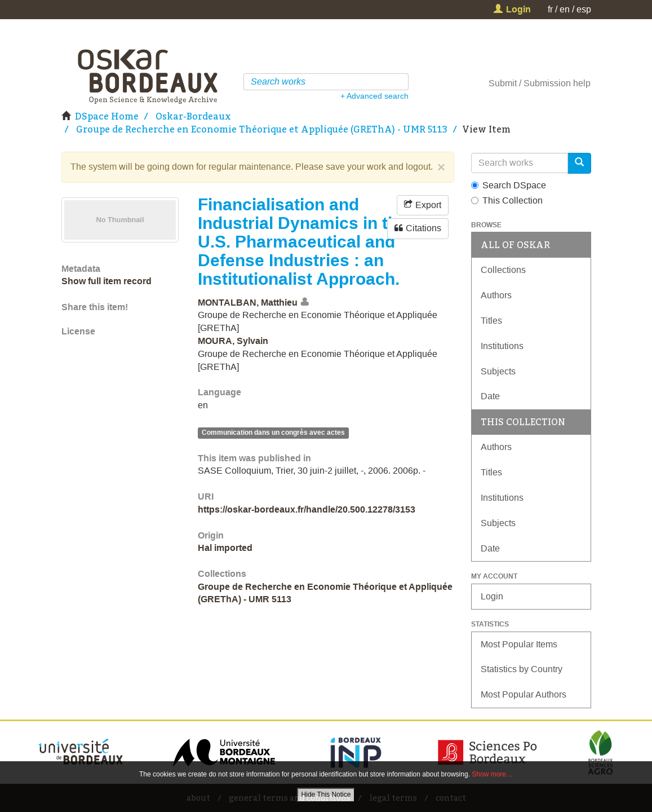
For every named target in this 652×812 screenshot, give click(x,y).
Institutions (502, 346)
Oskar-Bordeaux (193, 116)
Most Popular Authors (524, 694)
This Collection (507, 200)
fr (550, 9)
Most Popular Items (519, 644)
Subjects (498, 371)
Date (490, 396)
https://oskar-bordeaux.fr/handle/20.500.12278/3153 (307, 509)
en (565, 9)
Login (492, 596)
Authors (496, 295)
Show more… (492, 774)
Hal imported (225, 548)
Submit (503, 83)
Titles (491, 321)
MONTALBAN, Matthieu (248, 302)
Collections (503, 270)
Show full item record (107, 281)
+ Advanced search (374, 96)
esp (584, 9)
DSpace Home (107, 116)
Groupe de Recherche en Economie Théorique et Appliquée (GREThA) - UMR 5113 (262, 129)
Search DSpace (509, 185)
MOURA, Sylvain (233, 341)
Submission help (557, 83)
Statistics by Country (522, 669)
